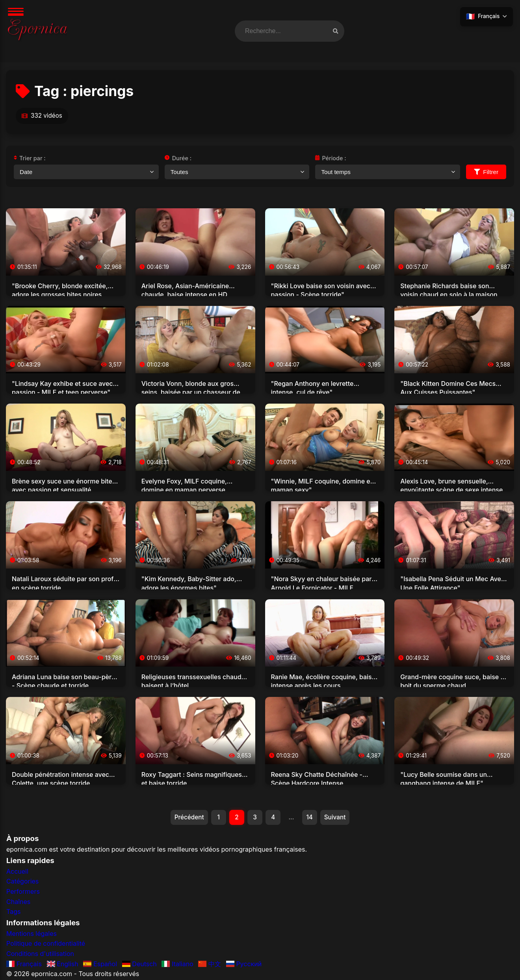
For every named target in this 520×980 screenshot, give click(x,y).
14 (311, 817)
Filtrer (486, 172)
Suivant (338, 817)
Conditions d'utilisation (40, 954)
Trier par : (30, 158)
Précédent (187, 817)
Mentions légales (32, 934)
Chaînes (18, 902)
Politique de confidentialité (46, 944)
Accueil (17, 872)
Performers (23, 892)
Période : (331, 158)
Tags (13, 912)
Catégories (22, 882)
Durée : (178, 158)
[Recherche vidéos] (335, 31)
